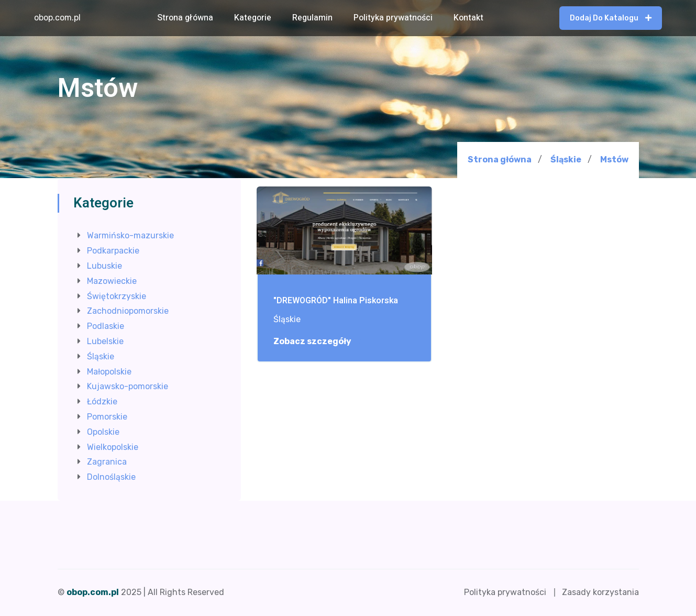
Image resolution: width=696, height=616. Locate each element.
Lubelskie (105, 341)
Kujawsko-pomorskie (128, 386)
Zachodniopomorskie (128, 311)
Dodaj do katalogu (611, 18)
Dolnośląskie (111, 477)
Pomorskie (107, 417)
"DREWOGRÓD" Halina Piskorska (336, 301)
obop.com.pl (57, 18)
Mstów (614, 160)
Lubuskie (104, 266)
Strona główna (185, 18)
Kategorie (253, 18)
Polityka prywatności (393, 18)
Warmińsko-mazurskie (130, 235)
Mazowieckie (112, 281)
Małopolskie (109, 372)
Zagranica (107, 462)
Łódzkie (102, 401)
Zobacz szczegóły (318, 342)
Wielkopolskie (113, 447)
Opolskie (103, 432)
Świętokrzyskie (117, 296)
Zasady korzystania (600, 592)
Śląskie (566, 159)
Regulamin (312, 18)
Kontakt (468, 18)
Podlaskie (106, 326)
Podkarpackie (113, 251)
